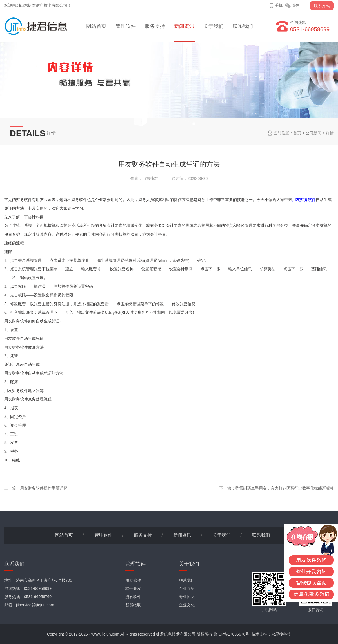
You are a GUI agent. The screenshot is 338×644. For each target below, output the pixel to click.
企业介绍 (187, 588)
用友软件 (133, 580)
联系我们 (243, 26)
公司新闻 (313, 133)
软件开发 (133, 588)
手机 (279, 5)
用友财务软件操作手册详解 (44, 488)
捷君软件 (133, 597)
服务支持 (155, 26)
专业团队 (187, 597)
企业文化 (187, 605)
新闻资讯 (184, 26)
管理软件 (126, 26)
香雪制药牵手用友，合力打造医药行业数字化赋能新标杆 (284, 488)
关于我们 (214, 26)
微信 (295, 5)
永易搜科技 (281, 634)
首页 (297, 133)
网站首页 (96, 26)
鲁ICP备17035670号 (232, 634)
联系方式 (322, 6)
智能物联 (133, 605)
